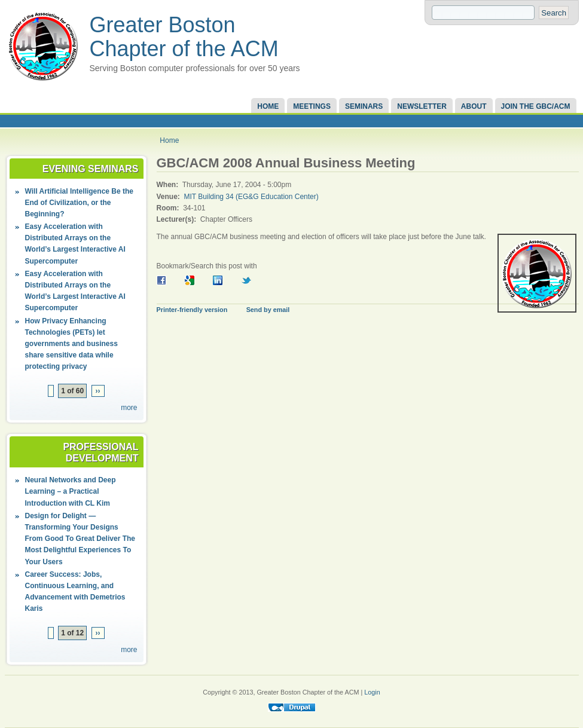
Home (268, 106)
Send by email (268, 310)
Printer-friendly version (192, 310)
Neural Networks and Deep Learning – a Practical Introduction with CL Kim (71, 491)
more (129, 408)
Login (372, 692)
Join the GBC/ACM (536, 106)
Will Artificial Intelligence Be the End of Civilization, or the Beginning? (79, 203)
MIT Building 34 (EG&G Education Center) (251, 197)
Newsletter (422, 106)
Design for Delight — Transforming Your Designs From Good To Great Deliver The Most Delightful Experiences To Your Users (80, 539)
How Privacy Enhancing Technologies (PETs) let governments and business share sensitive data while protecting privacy (71, 344)
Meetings (312, 106)
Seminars (364, 106)
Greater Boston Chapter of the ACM (184, 37)
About (474, 106)
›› (98, 391)
